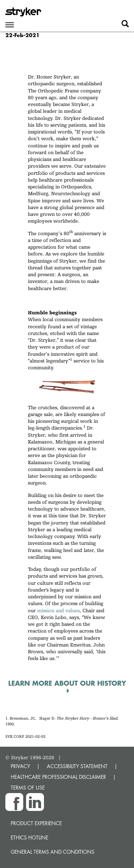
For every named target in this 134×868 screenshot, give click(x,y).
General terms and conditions (53, 852)
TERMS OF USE (28, 788)
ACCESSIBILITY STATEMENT (77, 766)
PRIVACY (20, 766)
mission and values (58, 610)
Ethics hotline (29, 837)
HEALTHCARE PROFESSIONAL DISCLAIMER (58, 777)
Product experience (36, 823)
